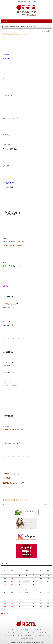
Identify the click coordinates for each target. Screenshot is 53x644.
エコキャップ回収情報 (24, 636)
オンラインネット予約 (28, 633)
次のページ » (48, 504)
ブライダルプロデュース (42, 636)
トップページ (13, 630)
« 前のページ (5, 504)
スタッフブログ (9, 636)
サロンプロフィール (39, 630)
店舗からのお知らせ (27, 639)
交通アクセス (42, 633)
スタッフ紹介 (25, 630)
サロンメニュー (13, 633)
